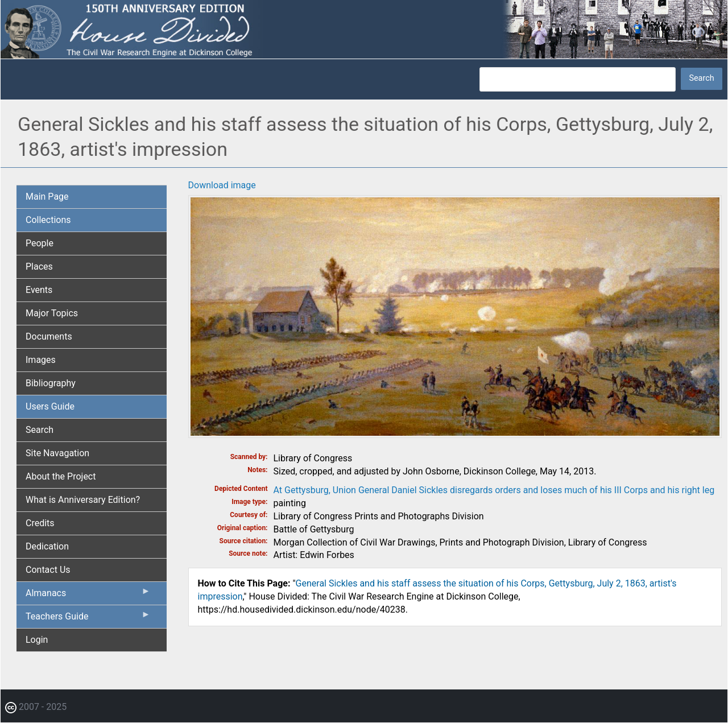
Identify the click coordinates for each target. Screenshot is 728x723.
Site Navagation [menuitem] (57, 453)
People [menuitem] (40, 243)
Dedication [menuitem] (47, 546)
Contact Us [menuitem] (48, 570)
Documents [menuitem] (49, 336)
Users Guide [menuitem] (50, 406)
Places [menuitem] (39, 267)
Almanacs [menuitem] (88, 596)
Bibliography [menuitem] (51, 383)
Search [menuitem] (40, 430)
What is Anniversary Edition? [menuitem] (83, 500)
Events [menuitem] (39, 290)
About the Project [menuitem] (61, 476)
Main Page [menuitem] (47, 197)
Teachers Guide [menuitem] (88, 619)
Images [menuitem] (41, 360)
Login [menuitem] (37, 640)
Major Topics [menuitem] (52, 313)
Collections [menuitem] (48, 220)
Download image (222, 185)
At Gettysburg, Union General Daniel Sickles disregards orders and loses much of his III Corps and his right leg (494, 490)
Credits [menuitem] (40, 523)
